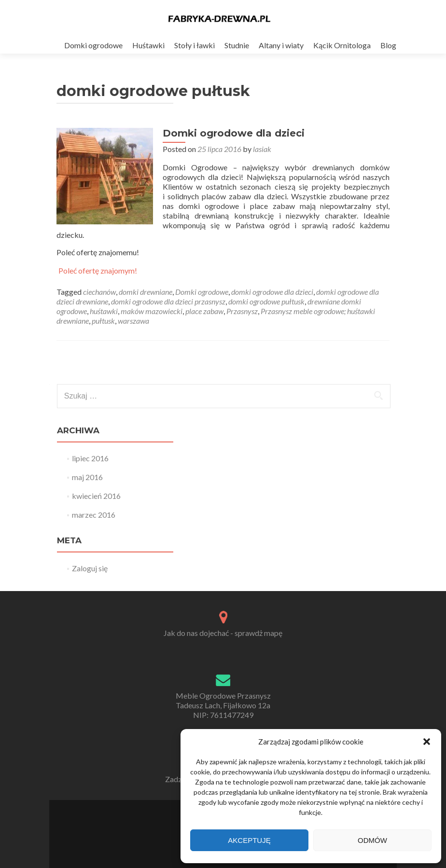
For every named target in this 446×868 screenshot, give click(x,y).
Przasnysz (242, 311)
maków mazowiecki (152, 311)
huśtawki (104, 311)
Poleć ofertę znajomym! (98, 271)
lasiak (262, 149)
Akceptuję (249, 840)
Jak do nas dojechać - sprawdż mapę (223, 633)
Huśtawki (148, 45)
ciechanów (99, 292)
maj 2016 (87, 477)
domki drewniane (146, 292)
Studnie (237, 45)
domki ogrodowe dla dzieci (272, 292)
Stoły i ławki (195, 45)
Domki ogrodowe (93, 45)
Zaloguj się (90, 568)
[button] (427, 742)
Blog (388, 45)
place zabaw (204, 311)
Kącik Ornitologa (342, 45)
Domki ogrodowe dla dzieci (234, 133)
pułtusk (103, 321)
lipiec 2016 (90, 458)
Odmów (372, 840)
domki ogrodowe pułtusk (266, 301)
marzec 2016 (94, 515)
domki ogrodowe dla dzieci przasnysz (168, 301)
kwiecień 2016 (96, 496)
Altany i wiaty (281, 45)
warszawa (133, 321)
